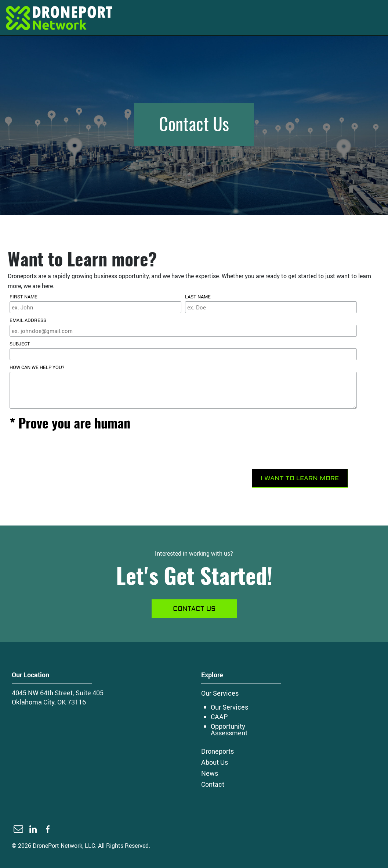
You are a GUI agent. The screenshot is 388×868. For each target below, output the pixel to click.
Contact (213, 784)
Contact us (194, 609)
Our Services (220, 693)
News (210, 773)
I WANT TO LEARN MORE (300, 478)
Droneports (217, 751)
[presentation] (65, 452)
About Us (215, 762)
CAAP (219, 717)
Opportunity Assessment (229, 729)
